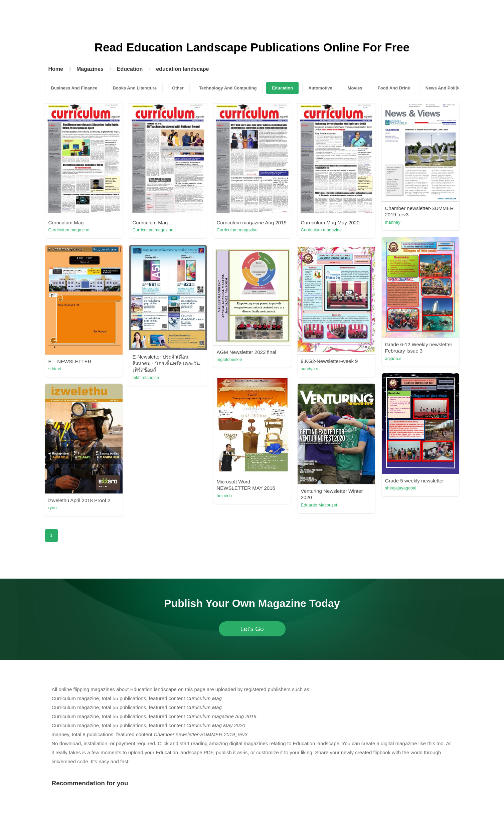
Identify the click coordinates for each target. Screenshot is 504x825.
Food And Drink (394, 88)
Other (178, 88)
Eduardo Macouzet (319, 505)
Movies (355, 88)
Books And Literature (135, 88)
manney (393, 222)
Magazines (90, 69)
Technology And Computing (228, 88)
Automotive (320, 88)
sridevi (55, 369)
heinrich (224, 496)
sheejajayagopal (401, 488)
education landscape (182, 69)
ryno (53, 508)
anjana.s (393, 358)
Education (130, 69)
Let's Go (252, 629)
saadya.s (310, 369)
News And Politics (444, 88)
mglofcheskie (229, 359)
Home (56, 69)
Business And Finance (74, 88)
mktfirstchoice (146, 377)
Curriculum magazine (69, 230)
